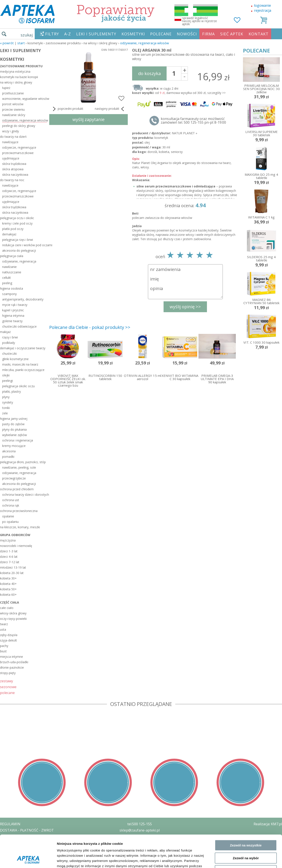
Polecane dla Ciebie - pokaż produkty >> (90, 327)
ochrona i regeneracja (18, 440)
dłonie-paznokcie (12, 667)
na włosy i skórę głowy (16, 82)
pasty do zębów (13, 424)
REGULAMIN (10, 824)
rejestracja (263, 10)
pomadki (8, 457)
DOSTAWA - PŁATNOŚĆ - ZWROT (27, 830)
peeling (7, 283)
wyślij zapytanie (89, 119)
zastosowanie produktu (21, 66)
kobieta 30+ (8, 578)
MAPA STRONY (12, 861)
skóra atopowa (13, 169)
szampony (9, 294)
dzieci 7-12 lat (10, 562)
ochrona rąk (11, 505)
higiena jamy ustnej (14, 419)
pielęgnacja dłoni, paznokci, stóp (23, 462)
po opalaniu (10, 522)
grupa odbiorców (15, 535)
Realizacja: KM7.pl (268, 824)
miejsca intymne (11, 657)
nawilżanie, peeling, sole (19, 467)
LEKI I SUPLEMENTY (96, 34)
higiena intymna (13, 316)
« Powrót (7, 43)
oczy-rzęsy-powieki (13, 619)
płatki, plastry (11, 391)
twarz (4, 624)
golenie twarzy (12, 321)
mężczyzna (8, 540)
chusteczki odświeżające (19, 326)
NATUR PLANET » (184, 133)
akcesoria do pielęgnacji (19, 250)
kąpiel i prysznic (13, 310)
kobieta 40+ (8, 584)
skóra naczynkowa (15, 175)
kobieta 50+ (8, 589)
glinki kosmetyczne (15, 359)
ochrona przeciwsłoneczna (19, 511)
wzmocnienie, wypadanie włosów (25, 99)
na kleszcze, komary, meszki (20, 527)
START (21, 43)
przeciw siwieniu (13, 109)
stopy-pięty (8, 673)
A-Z (68, 34)
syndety (8, 402)
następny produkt (110, 109)
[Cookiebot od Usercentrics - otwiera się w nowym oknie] (28, 732)
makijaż (5, 332)
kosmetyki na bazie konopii (19, 77)
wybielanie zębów (15, 435)
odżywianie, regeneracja (19, 261)
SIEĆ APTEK (232, 34)
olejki (6, 375)
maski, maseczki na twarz (20, 364)
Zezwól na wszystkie (246, 687)
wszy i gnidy (11, 131)
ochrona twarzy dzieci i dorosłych (25, 495)
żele (5, 413)
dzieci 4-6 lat (9, 557)
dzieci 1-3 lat (9, 551)
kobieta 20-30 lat (12, 573)
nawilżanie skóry (14, 115)
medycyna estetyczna (15, 71)
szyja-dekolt (8, 640)
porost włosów (13, 104)
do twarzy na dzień (13, 137)
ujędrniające (11, 158)
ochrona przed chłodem (17, 489)
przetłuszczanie (13, 93)
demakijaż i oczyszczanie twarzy (23, 348)
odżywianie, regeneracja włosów (145, 43)
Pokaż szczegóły (231, 732)
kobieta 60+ (8, 595)
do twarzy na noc (12, 180)
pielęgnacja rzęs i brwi (18, 240)
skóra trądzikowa (14, 164)
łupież (6, 88)
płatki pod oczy (13, 229)
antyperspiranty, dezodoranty (23, 299)
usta (3, 629)
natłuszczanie (12, 272)
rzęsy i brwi (10, 337)
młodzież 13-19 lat (13, 567)
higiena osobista (11, 288)
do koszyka (149, 73)
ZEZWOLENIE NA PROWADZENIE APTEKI (33, 843)
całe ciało (7, 608)
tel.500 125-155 (140, 824)
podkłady (9, 343)
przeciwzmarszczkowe (18, 153)
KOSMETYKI (133, 34)
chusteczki (9, 354)
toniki (6, 408)
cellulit (7, 278)
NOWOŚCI (187, 34)
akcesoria (9, 451)
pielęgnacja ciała (12, 256)
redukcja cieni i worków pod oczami (25, 245)
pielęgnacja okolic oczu (18, 386)
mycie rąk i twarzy (15, 305)
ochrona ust (11, 500)
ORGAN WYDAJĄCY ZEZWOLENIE (27, 849)
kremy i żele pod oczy (17, 223)
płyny (6, 397)
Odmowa (246, 713)
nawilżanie (9, 267)
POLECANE (161, 34)
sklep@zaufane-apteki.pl (140, 830)
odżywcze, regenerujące (19, 147)
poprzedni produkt (67, 109)
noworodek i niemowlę (16, 546)
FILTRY (52, 34)
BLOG (5, 855)
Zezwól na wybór (246, 700)
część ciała (10, 602)
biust (3, 651)
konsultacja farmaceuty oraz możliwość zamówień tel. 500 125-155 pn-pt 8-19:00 (193, 121)
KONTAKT (259, 34)
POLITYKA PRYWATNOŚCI (21, 837)
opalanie (8, 516)
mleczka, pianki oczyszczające (23, 370)
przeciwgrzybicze (14, 478)
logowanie (262, 5)
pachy (4, 646)
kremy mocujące (14, 446)
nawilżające (10, 142)
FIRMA (208, 34)
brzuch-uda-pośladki (14, 662)
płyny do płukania (14, 429)
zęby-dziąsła (9, 635)
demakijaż (9, 234)
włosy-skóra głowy (13, 613)
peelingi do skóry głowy (19, 126)
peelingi (7, 381)
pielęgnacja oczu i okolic (17, 218)
